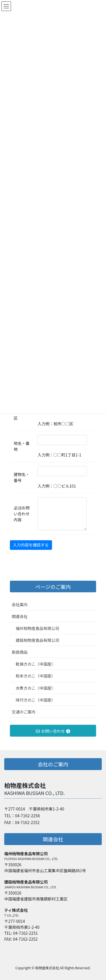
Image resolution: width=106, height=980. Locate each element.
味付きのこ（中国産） (36, 700)
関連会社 (20, 616)
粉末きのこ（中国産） (36, 676)
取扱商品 (20, 652)
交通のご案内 (24, 712)
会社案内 (20, 604)
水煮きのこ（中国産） (36, 688)
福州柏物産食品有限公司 (38, 628)
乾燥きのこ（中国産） (36, 664)
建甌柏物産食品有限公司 (38, 640)
